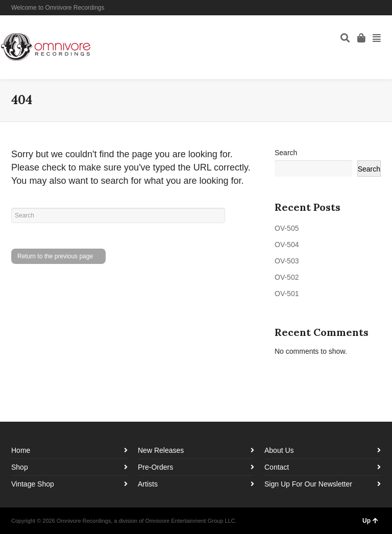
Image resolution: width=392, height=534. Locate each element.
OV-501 (287, 294)
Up (370, 521)
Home (21, 450)
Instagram (365, 8)
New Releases (161, 450)
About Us (279, 450)
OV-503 (287, 261)
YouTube (380, 8)
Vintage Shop (33, 484)
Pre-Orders (155, 467)
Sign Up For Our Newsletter (308, 484)
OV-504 (287, 245)
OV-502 (287, 277)
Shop (20, 467)
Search (286, 153)
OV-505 (287, 228)
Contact (277, 467)
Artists (148, 484)
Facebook (350, 8)
